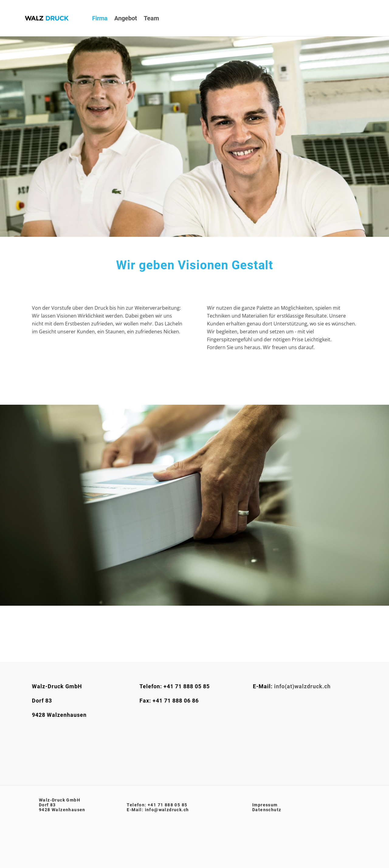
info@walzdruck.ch (167, 810)
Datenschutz (267, 810)
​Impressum (265, 805)
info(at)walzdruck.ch (302, 686)
